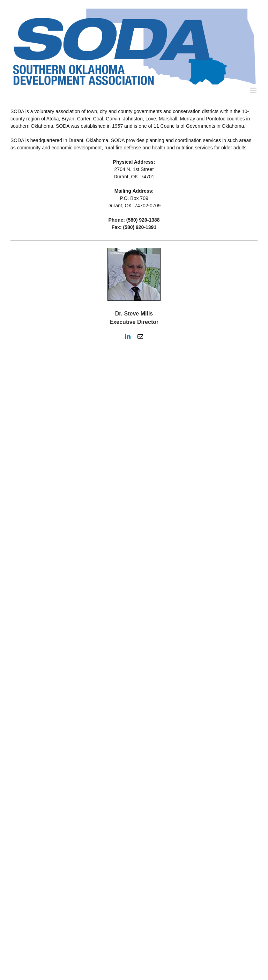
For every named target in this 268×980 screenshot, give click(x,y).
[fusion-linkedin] (128, 336)
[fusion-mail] (140, 336)
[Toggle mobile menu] (254, 90)
